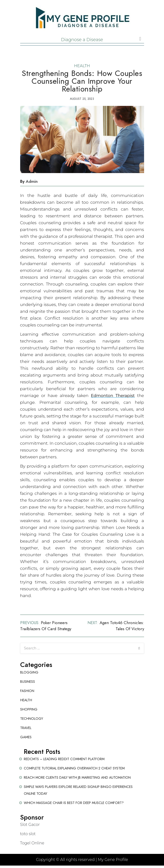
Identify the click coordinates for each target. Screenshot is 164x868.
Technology (32, 719)
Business (28, 682)
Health (82, 66)
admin (32, 181)
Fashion (27, 691)
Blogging (29, 672)
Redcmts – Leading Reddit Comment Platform (64, 759)
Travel (26, 728)
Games (26, 737)
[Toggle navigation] (140, 39)
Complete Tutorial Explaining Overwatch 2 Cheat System (74, 768)
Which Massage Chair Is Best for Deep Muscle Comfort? (74, 803)
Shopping (29, 709)
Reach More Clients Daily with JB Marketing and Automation (77, 777)
